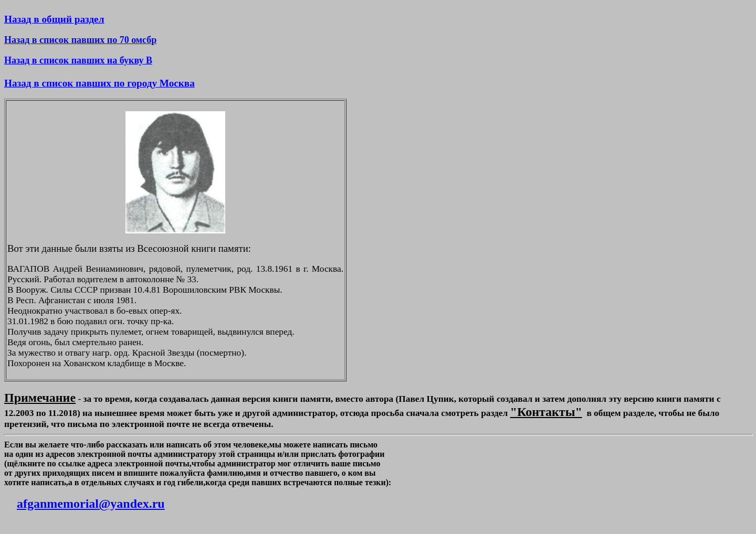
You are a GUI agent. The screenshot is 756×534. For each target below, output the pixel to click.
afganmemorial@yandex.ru (91, 504)
